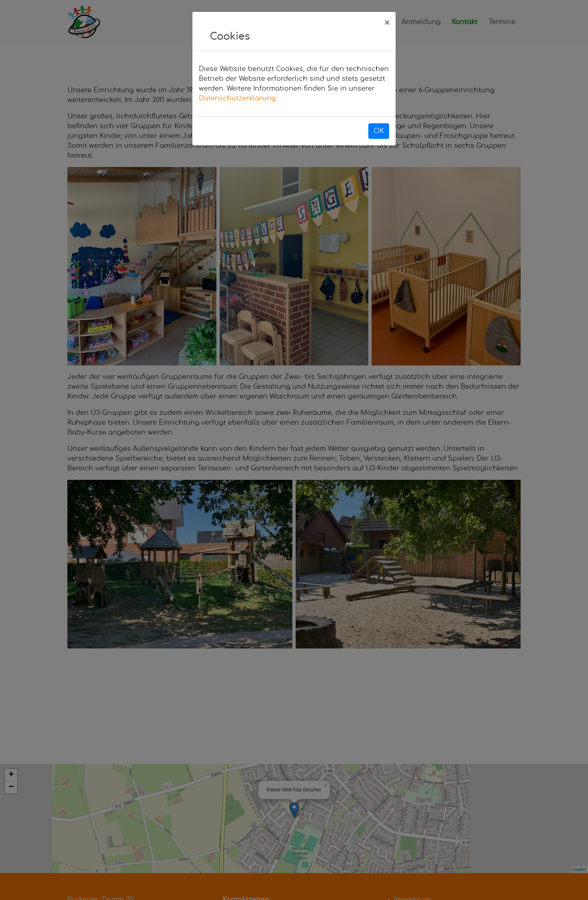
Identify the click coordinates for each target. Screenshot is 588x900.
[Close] (387, 23)
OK (379, 131)
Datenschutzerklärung (237, 98)
